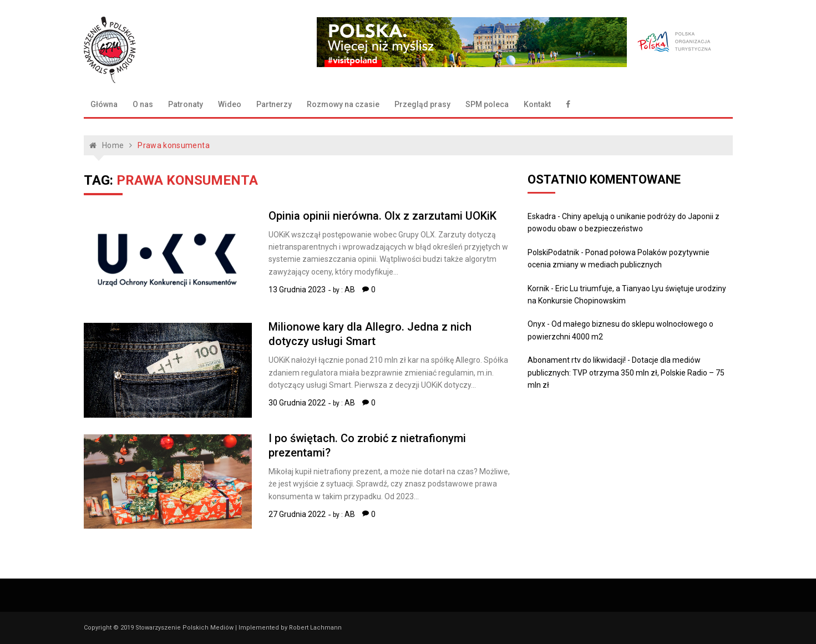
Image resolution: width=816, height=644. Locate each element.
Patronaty (186, 104)
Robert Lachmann (315, 628)
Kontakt (537, 104)
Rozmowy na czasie (343, 104)
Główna (104, 104)
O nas (143, 104)
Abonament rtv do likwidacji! (577, 360)
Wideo (230, 104)
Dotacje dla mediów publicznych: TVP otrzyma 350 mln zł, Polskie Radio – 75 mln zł (626, 372)
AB (350, 290)
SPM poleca (487, 104)
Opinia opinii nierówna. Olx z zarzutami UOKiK (382, 216)
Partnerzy (274, 104)
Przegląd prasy (422, 104)
